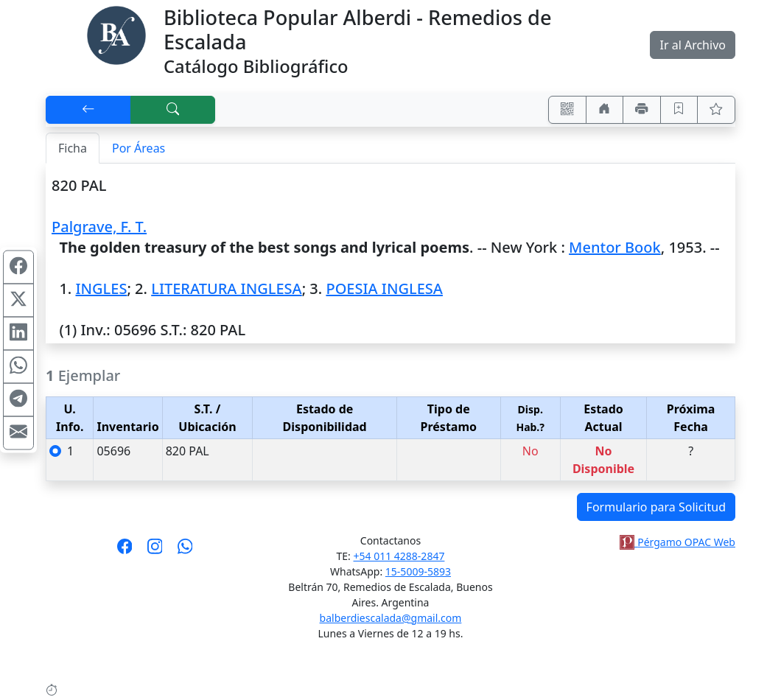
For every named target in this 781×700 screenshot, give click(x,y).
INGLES (101, 288)
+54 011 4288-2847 (399, 556)
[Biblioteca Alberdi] (116, 34)
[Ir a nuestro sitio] (605, 110)
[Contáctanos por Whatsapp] (185, 551)
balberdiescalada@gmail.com (391, 618)
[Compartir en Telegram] (18, 400)
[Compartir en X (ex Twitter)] (18, 301)
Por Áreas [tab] (139, 148)
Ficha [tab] (73, 148)
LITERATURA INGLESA (226, 288)
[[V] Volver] (88, 110)
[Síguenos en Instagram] (155, 551)
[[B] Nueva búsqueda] (173, 110)
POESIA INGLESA (384, 288)
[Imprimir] (642, 110)
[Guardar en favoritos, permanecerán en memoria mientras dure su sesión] (679, 110)
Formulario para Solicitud (656, 507)
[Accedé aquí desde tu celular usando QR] (567, 110)
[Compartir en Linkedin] (18, 334)
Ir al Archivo (692, 45)
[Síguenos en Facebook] (125, 551)
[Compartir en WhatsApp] (18, 367)
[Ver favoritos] (716, 110)
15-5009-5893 (418, 571)
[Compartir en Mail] (18, 433)
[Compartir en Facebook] (18, 267)
